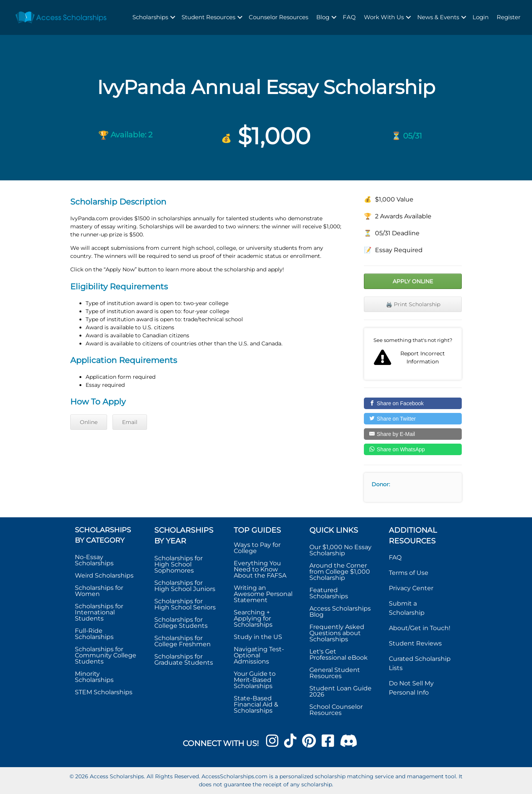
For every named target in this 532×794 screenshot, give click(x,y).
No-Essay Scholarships (94, 560)
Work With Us (384, 17)
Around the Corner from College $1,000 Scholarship (340, 572)
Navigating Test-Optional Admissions (259, 655)
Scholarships (150, 17)
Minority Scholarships (94, 677)
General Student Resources (335, 673)
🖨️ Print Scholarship (413, 304)
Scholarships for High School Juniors (185, 586)
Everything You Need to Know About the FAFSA (260, 569)
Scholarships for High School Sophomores (178, 564)
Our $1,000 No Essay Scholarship (340, 550)
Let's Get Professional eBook (339, 655)
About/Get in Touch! (420, 628)
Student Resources (208, 17)
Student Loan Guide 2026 (340, 691)
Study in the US (258, 637)
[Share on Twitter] (413, 419)
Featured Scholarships (330, 593)
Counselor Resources (278, 17)
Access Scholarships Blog (340, 612)
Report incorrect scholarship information (413, 354)
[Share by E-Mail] (413, 434)
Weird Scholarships (104, 575)
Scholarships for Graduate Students (184, 659)
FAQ (349, 17)
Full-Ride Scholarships (94, 634)
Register (509, 17)
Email (130, 422)
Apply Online (413, 281)
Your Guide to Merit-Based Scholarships (255, 680)
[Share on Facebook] (413, 403)
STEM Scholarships (104, 692)
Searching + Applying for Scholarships (253, 618)
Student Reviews (415, 643)
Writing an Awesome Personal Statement (263, 594)
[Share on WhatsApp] (413, 449)
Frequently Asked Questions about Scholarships (337, 633)
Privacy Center (411, 588)
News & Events (438, 17)
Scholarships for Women (99, 591)
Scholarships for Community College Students (106, 655)
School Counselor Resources (336, 710)
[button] (173, 17)
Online (89, 422)
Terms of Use (409, 573)
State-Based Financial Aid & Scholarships (256, 704)
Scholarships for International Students (99, 612)
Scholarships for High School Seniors (185, 604)
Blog (323, 17)
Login (481, 17)
